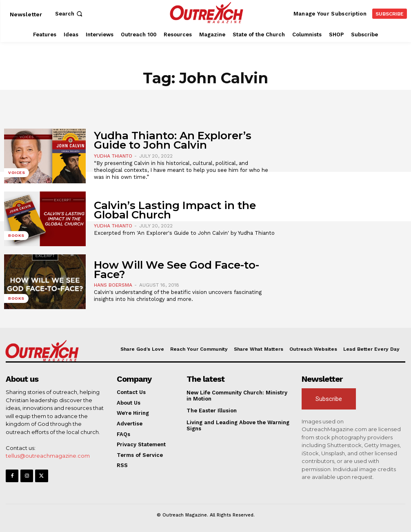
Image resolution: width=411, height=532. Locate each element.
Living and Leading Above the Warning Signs (238, 426)
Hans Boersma (113, 285)
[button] (70, 14)
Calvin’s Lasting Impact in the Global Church (175, 210)
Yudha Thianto (113, 156)
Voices (17, 173)
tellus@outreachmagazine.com (48, 456)
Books (16, 235)
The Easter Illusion (212, 411)
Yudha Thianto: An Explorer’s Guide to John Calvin (173, 140)
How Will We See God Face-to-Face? (177, 270)
